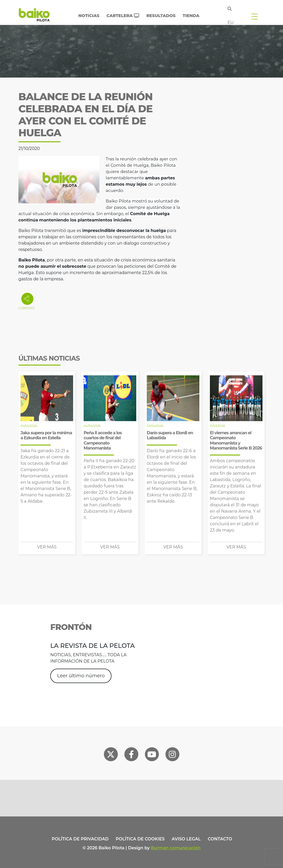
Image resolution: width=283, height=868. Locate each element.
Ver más (47, 547)
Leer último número (81, 676)
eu (231, 22)
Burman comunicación (176, 848)
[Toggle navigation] (255, 16)
